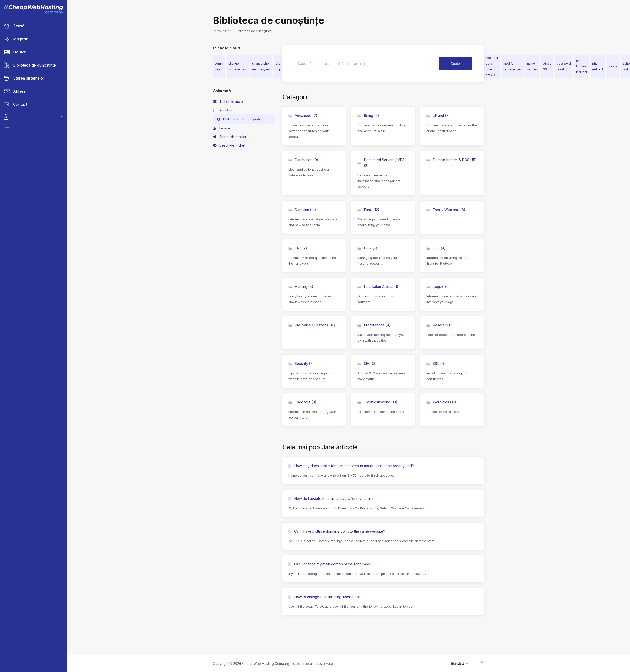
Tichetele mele (228, 102)
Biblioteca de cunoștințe (239, 119)
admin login (219, 66)
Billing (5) (368, 116)
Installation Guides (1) (378, 287)
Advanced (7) (303, 116)
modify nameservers (513, 66)
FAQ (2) (298, 248)
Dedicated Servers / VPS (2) (381, 163)
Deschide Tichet (229, 145)
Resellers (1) (440, 325)
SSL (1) (435, 364)
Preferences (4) (374, 325)
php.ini (613, 66)
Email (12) (368, 210)
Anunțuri (223, 110)
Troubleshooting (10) (377, 402)
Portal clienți (222, 31)
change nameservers (238, 66)
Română (460, 664)
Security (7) (301, 364)
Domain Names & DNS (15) (451, 160)
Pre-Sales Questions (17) (312, 325)
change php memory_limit (261, 66)
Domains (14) (302, 210)
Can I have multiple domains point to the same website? (337, 531)
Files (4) (367, 248)
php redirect (598, 66)
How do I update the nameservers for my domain (331, 498)
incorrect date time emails (492, 66)
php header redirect (582, 66)
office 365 (547, 66)
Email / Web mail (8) (446, 210)
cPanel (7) (438, 116)
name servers (532, 66)
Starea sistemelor (230, 137)
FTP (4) (436, 248)
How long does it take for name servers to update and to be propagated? (351, 466)
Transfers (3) (302, 402)
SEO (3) (367, 364)
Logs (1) (436, 287)
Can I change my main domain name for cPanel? (330, 564)
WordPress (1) (441, 402)
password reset (564, 66)
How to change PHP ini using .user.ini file (324, 597)
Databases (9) (303, 160)
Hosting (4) (301, 287)
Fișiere (221, 128)
